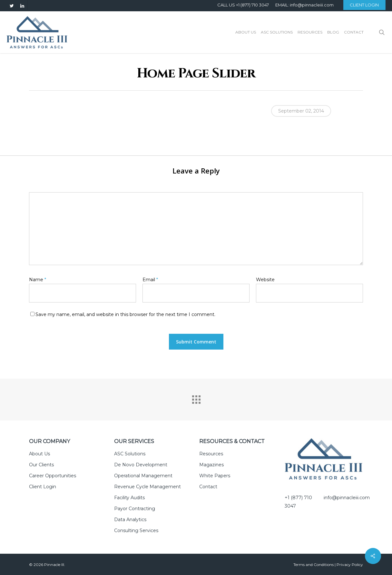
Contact (208, 487)
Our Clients (41, 465)
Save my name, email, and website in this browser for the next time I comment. (125, 314)
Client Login (43, 487)
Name (38, 280)
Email (150, 280)
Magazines (211, 465)
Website (265, 280)
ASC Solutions (130, 454)
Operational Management (143, 476)
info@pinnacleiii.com (347, 498)
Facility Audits (129, 498)
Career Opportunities (53, 476)
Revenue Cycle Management (147, 487)
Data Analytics (130, 520)
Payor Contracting (135, 509)
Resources (211, 454)
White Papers (215, 476)
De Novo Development (141, 465)
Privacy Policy (350, 565)
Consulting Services (136, 530)
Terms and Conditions (314, 565)
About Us (39, 454)
